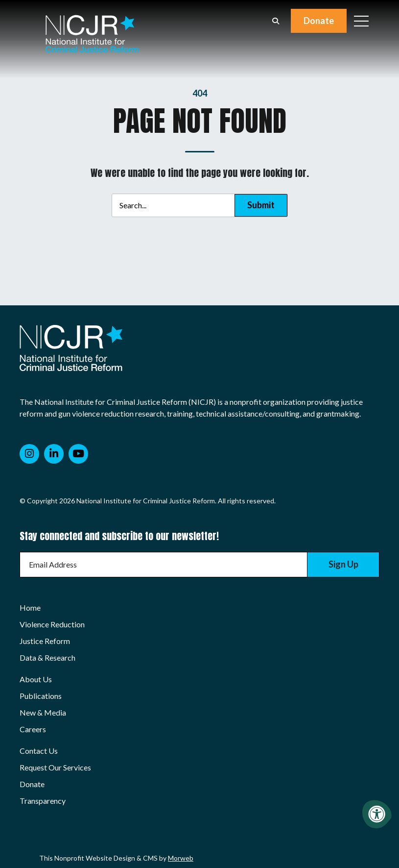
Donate (319, 21)
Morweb (181, 858)
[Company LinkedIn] (54, 454)
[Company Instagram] (29, 454)
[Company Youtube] (78, 454)
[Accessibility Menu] (377, 814)
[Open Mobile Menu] (361, 21)
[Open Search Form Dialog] (276, 21)
